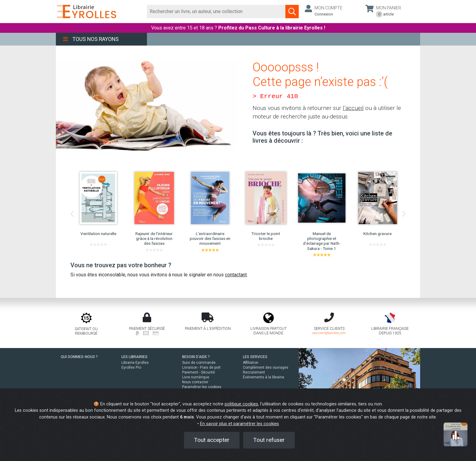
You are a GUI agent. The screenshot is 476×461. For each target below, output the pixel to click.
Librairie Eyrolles (135, 363)
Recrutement (254, 372)
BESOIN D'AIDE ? (196, 357)
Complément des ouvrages (266, 367)
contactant (236, 275)
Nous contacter (195, 382)
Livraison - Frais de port (201, 367)
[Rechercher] (216, 12)
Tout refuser (269, 440)
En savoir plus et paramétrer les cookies (240, 424)
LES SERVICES (255, 357)
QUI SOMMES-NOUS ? (79, 357)
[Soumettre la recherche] (292, 12)
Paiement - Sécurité (199, 372)
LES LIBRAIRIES (134, 357)
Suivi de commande (199, 363)
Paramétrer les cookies (202, 387)
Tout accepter (212, 440)
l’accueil (353, 108)
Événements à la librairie (263, 377)
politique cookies (241, 404)
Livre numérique (196, 377)
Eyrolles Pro (131, 367)
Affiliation (251, 363)
